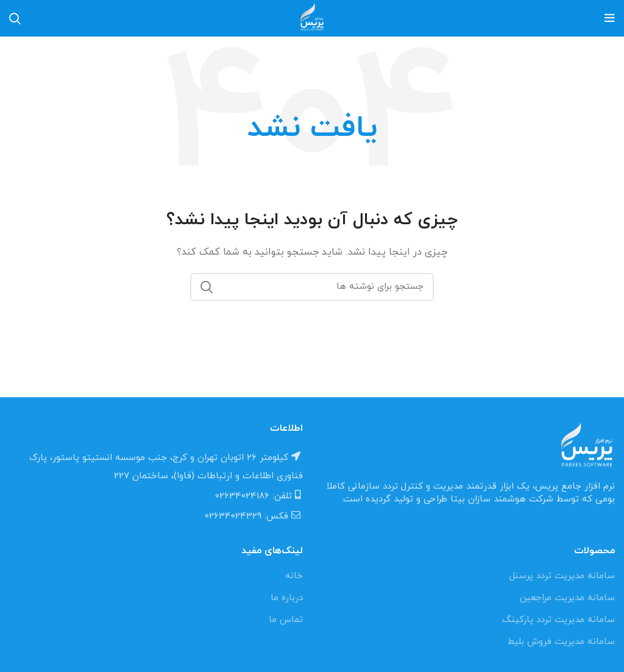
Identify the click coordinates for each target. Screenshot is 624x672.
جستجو (207, 287)
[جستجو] (312, 287)
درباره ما (287, 598)
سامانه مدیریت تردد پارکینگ (558, 620)
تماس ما (286, 620)
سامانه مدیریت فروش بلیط (561, 642)
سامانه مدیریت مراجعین (567, 598)
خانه (294, 576)
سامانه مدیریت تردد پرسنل (562, 576)
